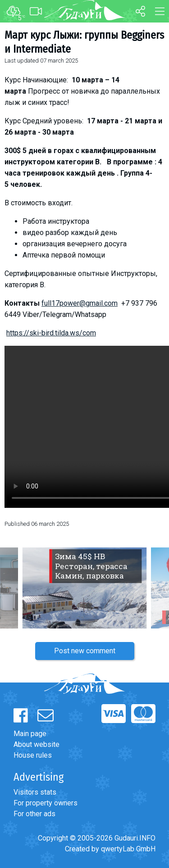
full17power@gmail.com (80, 303)
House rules (33, 755)
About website (37, 744)
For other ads (34, 814)
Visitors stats (35, 792)
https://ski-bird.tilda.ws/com (51, 333)
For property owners (46, 803)
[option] (84, 588)
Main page (30, 734)
